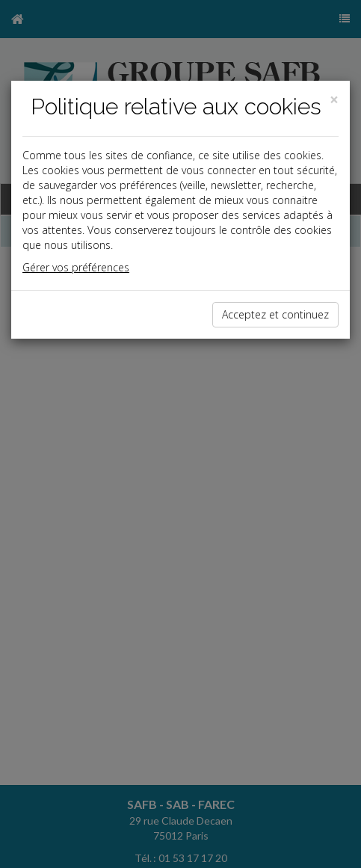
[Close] (334, 100)
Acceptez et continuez (275, 314)
